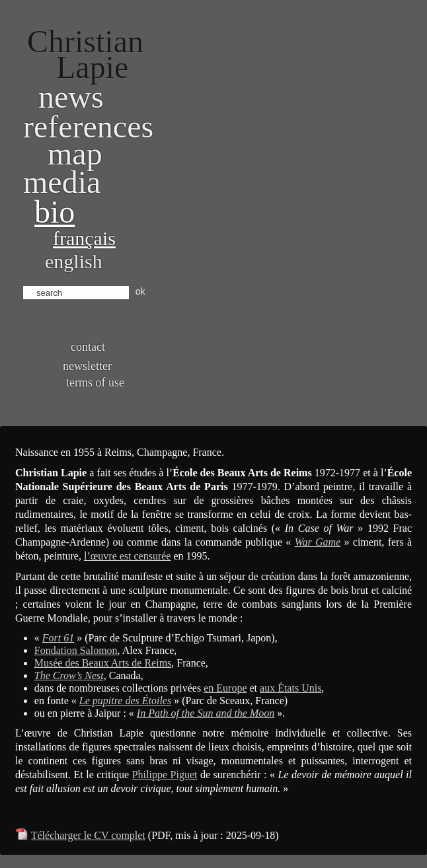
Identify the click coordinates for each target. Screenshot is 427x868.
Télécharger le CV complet (88, 835)
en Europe (225, 688)
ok (140, 291)
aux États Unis (291, 688)
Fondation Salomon (76, 650)
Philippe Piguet (165, 775)
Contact (88, 347)
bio (55, 212)
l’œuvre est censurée (128, 556)
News (71, 97)
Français (84, 238)
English (74, 261)
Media (62, 182)
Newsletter (87, 366)
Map (75, 154)
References (88, 127)
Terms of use (95, 382)
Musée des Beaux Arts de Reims (103, 663)
